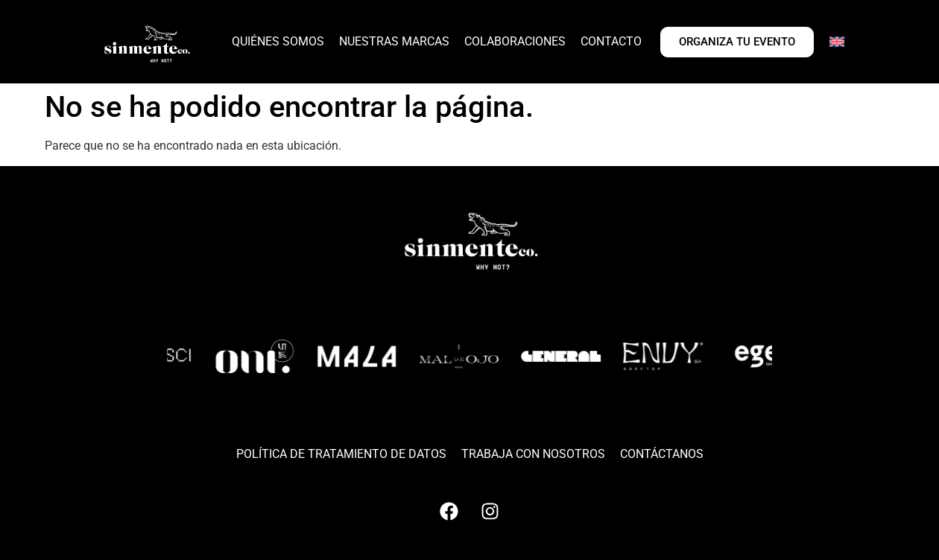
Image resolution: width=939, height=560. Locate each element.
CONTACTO (611, 41)
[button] (409, 413)
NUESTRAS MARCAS (394, 41)
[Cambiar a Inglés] (837, 42)
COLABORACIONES (515, 41)
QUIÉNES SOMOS (278, 41)
